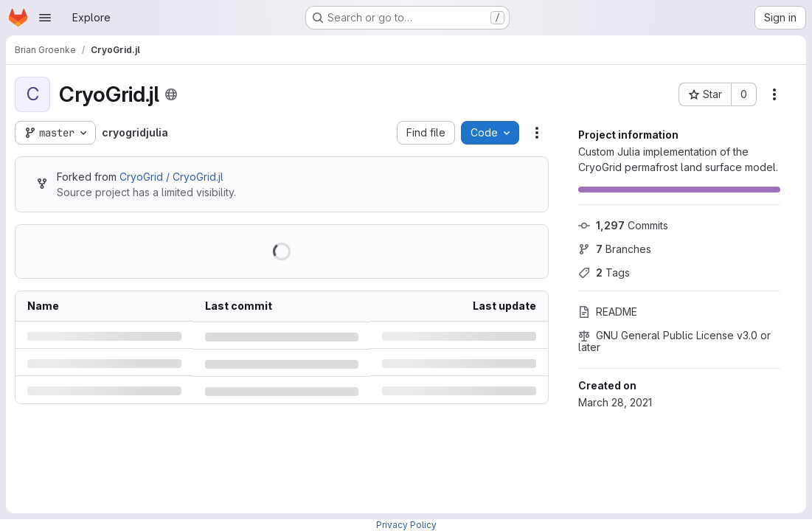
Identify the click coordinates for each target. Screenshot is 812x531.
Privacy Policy (406, 525)
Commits (623, 225)
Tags (604, 273)
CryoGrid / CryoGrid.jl (171, 177)
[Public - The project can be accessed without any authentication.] (171, 94)
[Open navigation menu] (45, 18)
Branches (615, 249)
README (608, 312)
